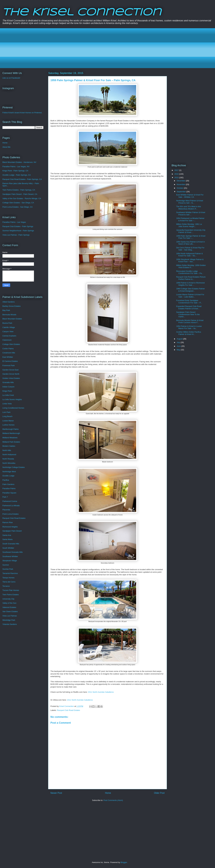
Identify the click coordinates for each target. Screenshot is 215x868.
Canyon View (8, 332)
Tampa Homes (8, 578)
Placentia (6, 510)
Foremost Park (9, 365)
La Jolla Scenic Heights (12, 399)
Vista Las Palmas (10, 616)
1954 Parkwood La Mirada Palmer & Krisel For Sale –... (190, 219)
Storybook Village (10, 561)
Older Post (159, 793)
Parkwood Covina (10, 501)
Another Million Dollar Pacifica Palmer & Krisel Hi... (189, 333)
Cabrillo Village (9, 327)
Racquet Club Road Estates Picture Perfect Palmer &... (191, 278)
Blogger (124, 862)
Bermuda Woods (9, 315)
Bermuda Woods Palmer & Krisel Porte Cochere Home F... (190, 321)
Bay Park (6, 310)
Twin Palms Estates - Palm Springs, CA (19, 190)
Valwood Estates (9, 607)
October (180, 188)
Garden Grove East (10, 370)
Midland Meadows (10, 438)
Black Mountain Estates (12, 319)
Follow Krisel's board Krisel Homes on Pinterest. (22, 113)
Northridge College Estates (14, 467)
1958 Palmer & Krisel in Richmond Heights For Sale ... (190, 284)
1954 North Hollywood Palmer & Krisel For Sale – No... (189, 255)
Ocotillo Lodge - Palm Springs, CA (17, 175)
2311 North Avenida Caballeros (101, 692)
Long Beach (7, 416)
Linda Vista (7, 404)
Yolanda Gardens (10, 624)
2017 (177, 170)
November (181, 184)
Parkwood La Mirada (11, 506)
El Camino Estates (10, 361)
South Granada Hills (11, 544)
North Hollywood (9, 454)
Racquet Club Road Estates (69, 710)
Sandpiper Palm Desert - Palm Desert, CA (20, 194)
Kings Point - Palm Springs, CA (15, 171)
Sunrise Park (8, 569)
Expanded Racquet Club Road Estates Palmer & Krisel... (189, 307)
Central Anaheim (9, 336)
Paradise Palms (9, 488)
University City (8, 599)
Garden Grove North (11, 374)
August (180, 339)
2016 (177, 174)
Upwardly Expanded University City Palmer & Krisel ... (191, 231)
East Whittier (8, 357)
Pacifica (6, 480)
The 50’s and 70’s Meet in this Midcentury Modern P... (188, 208)
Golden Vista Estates (11, 378)
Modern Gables (9, 446)
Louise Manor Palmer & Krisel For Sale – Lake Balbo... (190, 296)
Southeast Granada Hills (13, 552)
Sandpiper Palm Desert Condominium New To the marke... (188, 314)
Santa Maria (7, 539)
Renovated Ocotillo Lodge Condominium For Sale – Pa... (190, 272)
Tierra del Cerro (9, 582)
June (179, 346)
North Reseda (8, 459)
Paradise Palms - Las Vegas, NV (16, 167)
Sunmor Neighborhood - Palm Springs (18, 231)
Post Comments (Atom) (113, 800)
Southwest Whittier (10, 556)
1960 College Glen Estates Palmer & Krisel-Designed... (190, 290)
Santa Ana (7, 535)
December (181, 181)
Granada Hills (8, 382)
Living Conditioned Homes (13, 408)
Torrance (6, 586)
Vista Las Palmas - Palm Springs (16, 235)
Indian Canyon (8, 387)
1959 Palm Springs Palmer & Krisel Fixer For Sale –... (191, 237)
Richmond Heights (10, 527)
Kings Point (7, 391)
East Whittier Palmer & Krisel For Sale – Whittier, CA (190, 196)
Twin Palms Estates (11, 595)
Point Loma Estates (11, 514)
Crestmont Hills (9, 353)
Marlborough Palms (11, 429)
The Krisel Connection (82, 13)
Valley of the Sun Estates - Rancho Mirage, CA (22, 198)
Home (108, 793)
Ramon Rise (8, 522)
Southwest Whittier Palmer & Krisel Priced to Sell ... (191, 214)
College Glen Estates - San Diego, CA (18, 203)
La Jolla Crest (8, 395)
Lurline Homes (8, 425)
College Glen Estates (11, 344)
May (179, 350)
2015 (177, 178)
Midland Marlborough (11, 433)
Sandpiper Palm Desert (12, 531)
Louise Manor (8, 421)
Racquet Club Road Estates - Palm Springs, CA (22, 179)
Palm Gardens (8, 484)
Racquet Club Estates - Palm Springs (18, 226)
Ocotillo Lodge (8, 476)
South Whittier (8, 548)
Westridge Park (9, 620)
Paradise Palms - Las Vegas (14, 222)
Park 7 (5, 497)
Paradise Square (9, 493)
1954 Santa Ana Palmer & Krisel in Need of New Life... (190, 243)
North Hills (7, 450)
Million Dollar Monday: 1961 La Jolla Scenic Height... (189, 225)
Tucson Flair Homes (11, 590)
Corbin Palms (8, 349)
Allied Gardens (9, 302)
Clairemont (7, 340)
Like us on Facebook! (11, 78)
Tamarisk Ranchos (10, 573)
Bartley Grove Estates (11, 306)
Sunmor (6, 565)
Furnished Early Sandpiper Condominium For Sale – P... (189, 302)
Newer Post (56, 793)
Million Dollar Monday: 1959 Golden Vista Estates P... (191, 266)
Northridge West (9, 472)
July (179, 342)
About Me (6, 147)
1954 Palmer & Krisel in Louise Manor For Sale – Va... (189, 327)
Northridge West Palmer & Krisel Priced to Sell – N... (190, 202)
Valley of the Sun (9, 603)
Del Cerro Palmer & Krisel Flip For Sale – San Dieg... (190, 249)
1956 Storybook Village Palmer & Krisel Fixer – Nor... (190, 261)
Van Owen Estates (10, 611)
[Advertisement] (90, 48)
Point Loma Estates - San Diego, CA (17, 207)
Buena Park (7, 323)
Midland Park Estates (11, 442)
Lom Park (6, 412)
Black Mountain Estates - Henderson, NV (19, 162)
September (182, 192)
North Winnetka (9, 463)
